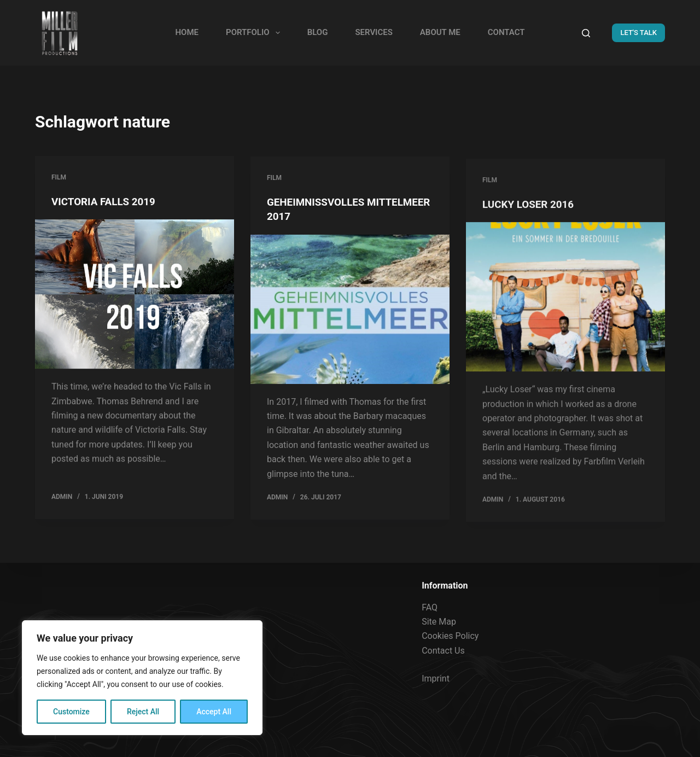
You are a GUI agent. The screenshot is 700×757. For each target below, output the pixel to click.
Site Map (439, 622)
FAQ (430, 607)
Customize (71, 712)
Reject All (143, 712)
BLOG (318, 32)
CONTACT (506, 32)
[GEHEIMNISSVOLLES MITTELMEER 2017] (350, 313)
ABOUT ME (440, 32)
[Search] (586, 33)
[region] (142, 678)
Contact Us (443, 651)
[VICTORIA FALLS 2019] (135, 295)
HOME (187, 32)
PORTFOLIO (255, 33)
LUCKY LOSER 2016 (531, 225)
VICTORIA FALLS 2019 (107, 202)
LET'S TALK (638, 33)
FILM (59, 178)
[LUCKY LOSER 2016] (565, 318)
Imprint (436, 679)
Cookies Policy (450, 636)
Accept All (214, 712)
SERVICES (374, 32)
